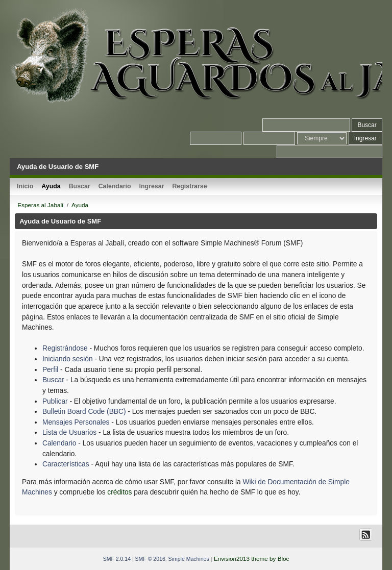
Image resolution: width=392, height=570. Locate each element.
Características (66, 464)
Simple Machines (189, 559)
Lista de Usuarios (69, 432)
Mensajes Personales (76, 422)
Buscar (53, 380)
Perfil (50, 370)
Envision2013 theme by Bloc (251, 559)
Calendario (59, 443)
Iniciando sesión (68, 359)
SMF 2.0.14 (117, 559)
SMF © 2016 (150, 559)
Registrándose (65, 348)
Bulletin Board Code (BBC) (85, 412)
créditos (119, 492)
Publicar (55, 401)
